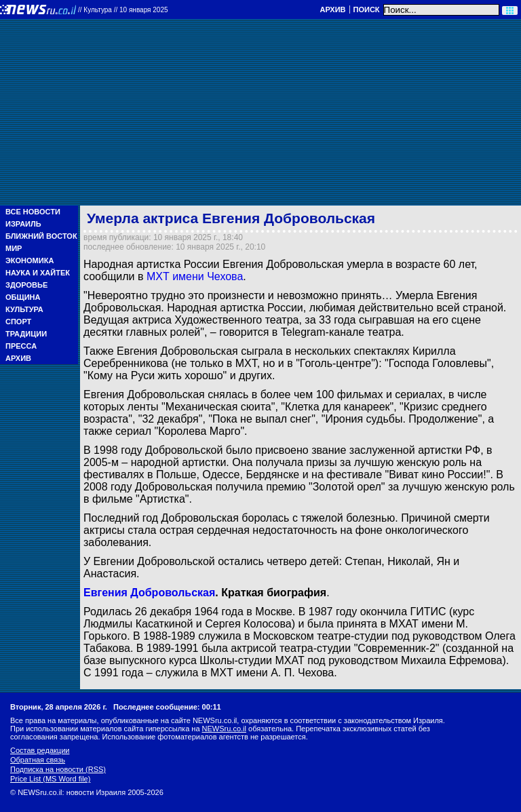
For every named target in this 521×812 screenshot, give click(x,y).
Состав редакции (40, 750)
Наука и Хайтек (38, 273)
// (123, 10)
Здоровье (26, 285)
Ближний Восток (41, 236)
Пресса (21, 346)
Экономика (30, 260)
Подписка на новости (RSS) (58, 769)
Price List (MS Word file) (50, 779)
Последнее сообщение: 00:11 (167, 707)
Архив (332, 9)
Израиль (23, 224)
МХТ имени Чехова (195, 276)
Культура (24, 309)
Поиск (367, 9)
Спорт (18, 322)
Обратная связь (38, 760)
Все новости (33, 212)
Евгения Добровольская (149, 593)
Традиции (26, 334)
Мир (14, 248)
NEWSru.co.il (224, 729)
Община (23, 297)
